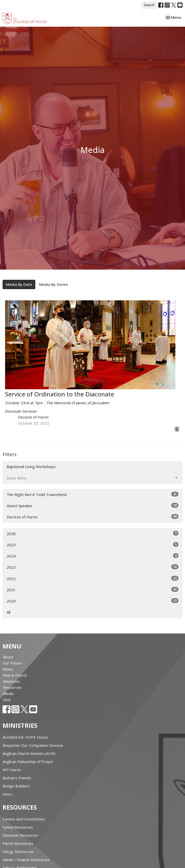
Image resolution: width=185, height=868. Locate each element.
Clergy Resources (18, 851)
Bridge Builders (16, 786)
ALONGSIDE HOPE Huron (25, 737)
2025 (92, 545)
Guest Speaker (92, 506)
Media (8, 693)
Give (7, 700)
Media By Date (19, 284)
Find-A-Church (15, 675)
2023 (92, 567)
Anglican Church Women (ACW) (29, 753)
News (8, 669)
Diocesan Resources (20, 835)
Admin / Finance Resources (26, 860)
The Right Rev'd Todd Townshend (92, 494)
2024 (92, 556)
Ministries (11, 681)
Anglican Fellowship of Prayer (28, 762)
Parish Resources (18, 843)
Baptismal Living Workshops (31, 467)
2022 (92, 578)
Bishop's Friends (17, 778)
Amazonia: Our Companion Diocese (33, 745)
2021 (92, 590)
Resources (12, 687)
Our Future (12, 663)
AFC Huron (12, 770)
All (9, 612)
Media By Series (54, 284)
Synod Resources (18, 827)
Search (149, 5)
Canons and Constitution (24, 819)
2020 (92, 601)
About (8, 657)
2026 (92, 533)
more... (8, 794)
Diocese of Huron (92, 517)
